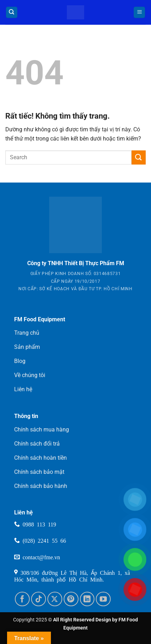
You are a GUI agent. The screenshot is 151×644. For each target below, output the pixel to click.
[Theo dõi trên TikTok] (39, 599)
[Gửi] (139, 157)
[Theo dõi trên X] (55, 599)
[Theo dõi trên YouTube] (103, 599)
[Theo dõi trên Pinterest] (71, 599)
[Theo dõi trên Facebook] (22, 599)
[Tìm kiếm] (12, 13)
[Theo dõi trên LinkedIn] (87, 599)
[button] (139, 13)
